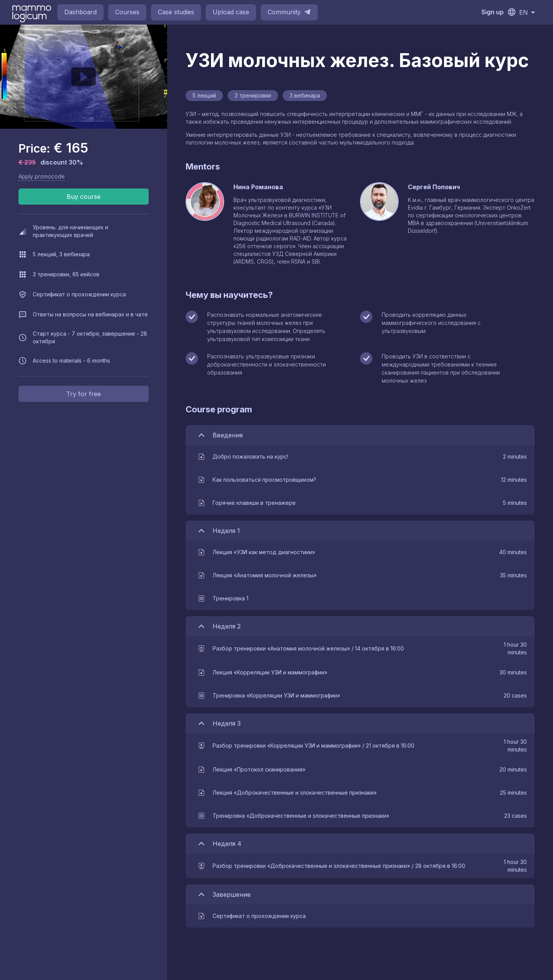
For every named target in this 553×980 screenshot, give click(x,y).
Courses (127, 12)
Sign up (493, 12)
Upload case (231, 12)
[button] (362, 457)
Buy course (84, 197)
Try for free (84, 394)
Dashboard (80, 12)
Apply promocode (42, 176)
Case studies (176, 12)
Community (289, 12)
